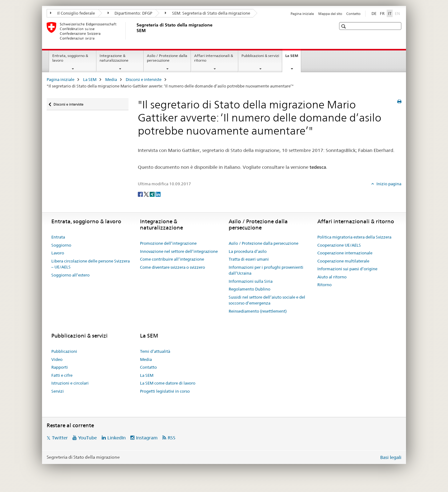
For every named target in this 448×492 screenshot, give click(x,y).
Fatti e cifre (62, 375)
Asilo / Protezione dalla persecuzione (167, 58)
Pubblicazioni (64, 351)
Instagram (147, 438)
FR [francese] (382, 13)
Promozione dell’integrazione (168, 243)
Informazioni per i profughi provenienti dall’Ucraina (266, 270)
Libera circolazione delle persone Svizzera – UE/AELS (91, 264)
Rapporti (60, 367)
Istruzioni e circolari (70, 383)
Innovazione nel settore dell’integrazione (179, 251)
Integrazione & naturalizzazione (114, 58)
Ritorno (324, 285)
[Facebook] (141, 194)
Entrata (58, 237)
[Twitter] (147, 194)
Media (111, 79)
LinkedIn (117, 438)
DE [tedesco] (374, 13)
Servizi (58, 391)
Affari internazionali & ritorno (214, 58)
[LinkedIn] (158, 194)
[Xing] (153, 194)
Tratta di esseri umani (249, 259)
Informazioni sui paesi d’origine (347, 269)
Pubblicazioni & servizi (260, 56)
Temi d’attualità (155, 351)
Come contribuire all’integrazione (172, 259)
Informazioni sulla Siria (251, 281)
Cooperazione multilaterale (343, 261)
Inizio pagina (388, 184)
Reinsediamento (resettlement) (258, 311)
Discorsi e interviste (144, 79)
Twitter (60, 438)
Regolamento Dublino (250, 289)
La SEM (293, 58)
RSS (172, 438)
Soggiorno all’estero (70, 275)
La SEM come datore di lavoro (168, 383)
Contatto (353, 14)
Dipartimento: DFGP (130, 13)
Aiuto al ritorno (332, 277)
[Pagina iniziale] (135, 31)
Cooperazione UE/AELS (339, 245)
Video (57, 359)
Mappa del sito (330, 14)
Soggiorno (61, 245)
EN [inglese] (398, 13)
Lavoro (58, 253)
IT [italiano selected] (390, 13)
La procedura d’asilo (248, 251)
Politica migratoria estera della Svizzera (354, 237)
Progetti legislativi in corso (165, 391)
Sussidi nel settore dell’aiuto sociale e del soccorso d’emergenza (267, 300)
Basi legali (391, 457)
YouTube (87, 438)
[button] (344, 26)
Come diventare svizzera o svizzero (173, 267)
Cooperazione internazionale (345, 253)
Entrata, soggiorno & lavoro (70, 58)
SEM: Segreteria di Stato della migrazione (208, 13)
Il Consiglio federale (72, 13)
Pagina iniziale (302, 14)
